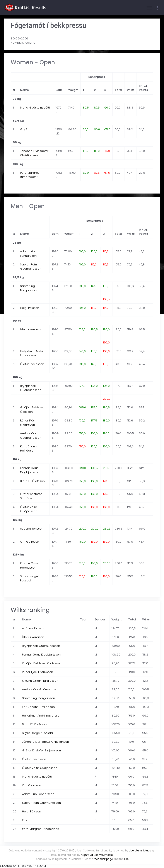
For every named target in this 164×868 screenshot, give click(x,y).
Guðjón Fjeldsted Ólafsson (32, 410)
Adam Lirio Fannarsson (28, 254)
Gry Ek (24, 129)
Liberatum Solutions (142, 851)
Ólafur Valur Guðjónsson (29, 509)
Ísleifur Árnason (31, 329)
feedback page (103, 859)
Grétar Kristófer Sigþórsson (31, 496)
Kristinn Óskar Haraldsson (30, 565)
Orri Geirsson (30, 542)
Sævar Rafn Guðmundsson (31, 267)
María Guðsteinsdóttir (35, 108)
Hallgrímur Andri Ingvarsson (31, 353)
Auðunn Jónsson (32, 529)
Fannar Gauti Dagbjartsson (30, 470)
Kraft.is (77, 851)
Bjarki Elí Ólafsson (32, 481)
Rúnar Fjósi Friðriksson (28, 423)
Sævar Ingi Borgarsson (28, 288)
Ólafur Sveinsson (32, 364)
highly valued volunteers (97, 855)
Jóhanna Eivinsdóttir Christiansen (34, 153)
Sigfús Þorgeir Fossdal (30, 578)
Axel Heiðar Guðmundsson (31, 436)
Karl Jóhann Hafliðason (28, 449)
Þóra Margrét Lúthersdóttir (29, 175)
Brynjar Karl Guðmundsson (31, 388)
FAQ (127, 859)
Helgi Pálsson (30, 308)
